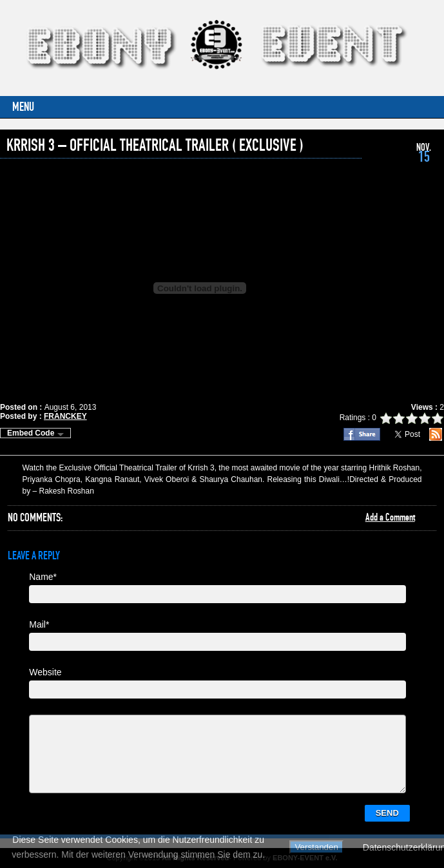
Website (45, 672)
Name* (43, 577)
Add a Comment (390, 517)
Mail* (39, 624)
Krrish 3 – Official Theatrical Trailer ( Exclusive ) (155, 146)
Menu (23, 107)
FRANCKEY (65, 416)
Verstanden (316, 847)
